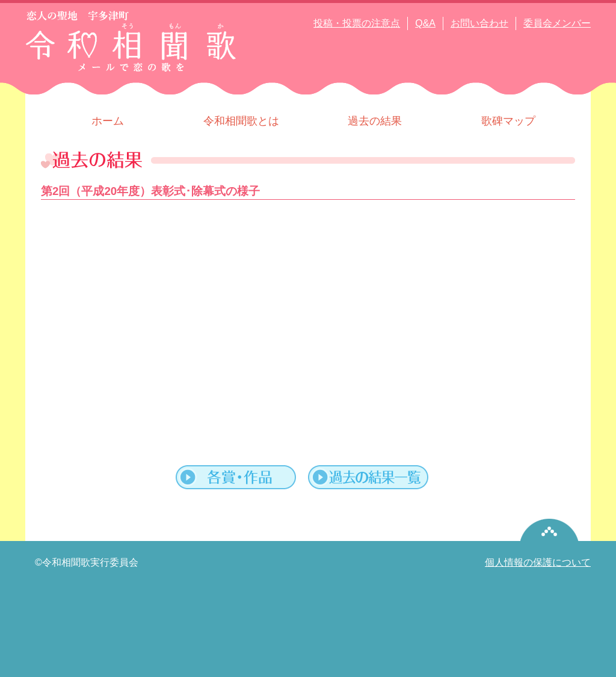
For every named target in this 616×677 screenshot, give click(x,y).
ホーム (108, 121)
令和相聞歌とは (241, 121)
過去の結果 (375, 121)
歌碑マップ (508, 121)
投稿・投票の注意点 (357, 23)
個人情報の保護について (538, 562)
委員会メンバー (557, 23)
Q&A (425, 23)
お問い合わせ (479, 23)
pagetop (550, 530)
